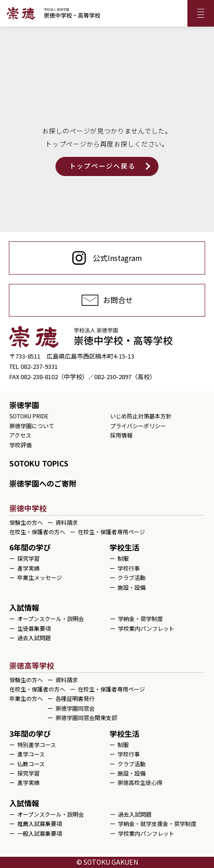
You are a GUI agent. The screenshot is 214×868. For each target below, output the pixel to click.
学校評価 (21, 445)
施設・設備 (131, 587)
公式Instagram (117, 258)
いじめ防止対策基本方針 (141, 416)
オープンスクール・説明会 (51, 618)
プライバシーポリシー (138, 426)
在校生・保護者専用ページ (111, 532)
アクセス (20, 435)
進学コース (31, 754)
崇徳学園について (32, 426)
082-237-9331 (39, 366)
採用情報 (121, 435)
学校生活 (124, 547)
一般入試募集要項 (40, 833)
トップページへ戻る (103, 166)
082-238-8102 (39, 377)
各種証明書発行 (75, 698)
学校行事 (129, 568)
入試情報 (24, 607)
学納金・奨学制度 (140, 618)
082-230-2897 (113, 377)
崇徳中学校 (28, 508)
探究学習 (28, 558)
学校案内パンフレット (146, 628)
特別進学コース (37, 745)
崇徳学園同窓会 (75, 708)
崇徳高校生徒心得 (140, 782)
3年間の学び (30, 734)
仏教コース (31, 764)
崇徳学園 (24, 405)
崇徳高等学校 (32, 665)
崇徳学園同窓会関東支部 (86, 717)
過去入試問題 (34, 638)
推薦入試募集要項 (40, 823)
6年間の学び (30, 547)
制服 (123, 558)
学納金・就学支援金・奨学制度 (157, 823)
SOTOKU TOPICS (39, 463)
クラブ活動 (131, 577)
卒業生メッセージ (40, 577)
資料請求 (67, 522)
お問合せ (118, 300)
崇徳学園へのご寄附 (43, 483)
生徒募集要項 (34, 628)
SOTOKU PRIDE (29, 416)
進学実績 (28, 568)
